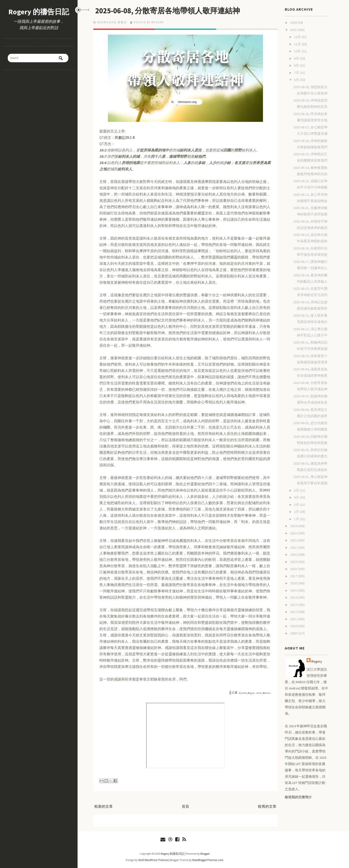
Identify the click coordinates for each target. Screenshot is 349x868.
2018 (294, 569)
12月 (298, 37)
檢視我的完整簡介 (298, 797)
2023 (294, 533)
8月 (297, 65)
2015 (294, 590)
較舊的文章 (267, 806)
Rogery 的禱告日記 (39, 12)
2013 (294, 605)
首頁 (185, 806)
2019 (294, 562)
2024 (294, 526)
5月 (297, 490)
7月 (297, 73)
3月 (297, 505)
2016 (294, 583)
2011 (294, 619)
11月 (298, 44)
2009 (294, 633)
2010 (294, 626)
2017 (294, 576)
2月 (297, 512)
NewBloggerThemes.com (208, 860)
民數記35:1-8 (125, 137)
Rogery (317, 661)
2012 (294, 612)
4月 (297, 497)
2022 (294, 540)
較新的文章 (104, 806)
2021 (294, 547)
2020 (294, 555)
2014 (294, 597)
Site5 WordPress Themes (153, 860)
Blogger (205, 854)
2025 (294, 30)
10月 (298, 51)
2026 (294, 23)
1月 (297, 519)
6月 (297, 80)
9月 (297, 58)
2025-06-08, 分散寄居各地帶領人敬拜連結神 (170, 11)
